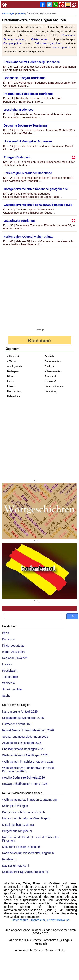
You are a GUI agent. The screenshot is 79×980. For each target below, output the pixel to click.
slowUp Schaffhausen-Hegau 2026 (25, 784)
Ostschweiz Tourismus (20, 221)
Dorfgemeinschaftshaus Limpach (23, 812)
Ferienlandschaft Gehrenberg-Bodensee (32, 62)
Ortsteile (49, 356)
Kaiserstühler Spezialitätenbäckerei (25, 872)
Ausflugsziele (15, 366)
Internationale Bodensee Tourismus (29, 94)
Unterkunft (50, 381)
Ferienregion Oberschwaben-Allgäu (29, 237)
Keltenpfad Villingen (15, 806)
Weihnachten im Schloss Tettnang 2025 (28, 762)
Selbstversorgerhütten (48, 43)
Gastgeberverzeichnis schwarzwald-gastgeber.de (38, 205)
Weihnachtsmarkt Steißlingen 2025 (25, 755)
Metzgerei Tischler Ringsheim (21, 847)
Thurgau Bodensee (17, 157)
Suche (6, 696)
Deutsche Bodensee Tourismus (26, 125)
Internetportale (62, 47)
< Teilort (12, 361)
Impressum (38, 920)
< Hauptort (13, 356)
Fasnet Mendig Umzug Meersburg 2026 (28, 730)
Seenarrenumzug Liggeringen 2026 (25, 737)
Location (8, 664)
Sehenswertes (53, 361)
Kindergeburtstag (13, 646)
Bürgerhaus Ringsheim (17, 831)
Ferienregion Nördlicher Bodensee (28, 173)
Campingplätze (12, 43)
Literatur (12, 386)
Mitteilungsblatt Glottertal (18, 825)
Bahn (6, 633)
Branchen (8, 639)
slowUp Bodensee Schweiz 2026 (23, 777)
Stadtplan (50, 366)
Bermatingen (8, 13)
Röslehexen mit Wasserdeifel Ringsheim (28, 853)
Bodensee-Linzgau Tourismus (25, 78)
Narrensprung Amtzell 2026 (20, 712)
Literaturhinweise (58, 920)
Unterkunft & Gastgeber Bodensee (28, 141)
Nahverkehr (14, 396)
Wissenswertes (53, 371)
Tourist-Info (51, 376)
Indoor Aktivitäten (13, 652)
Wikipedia (8, 683)
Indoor (11, 381)
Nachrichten (14, 391)
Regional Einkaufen (15, 658)
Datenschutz (20, 920)
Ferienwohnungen (14, 39)
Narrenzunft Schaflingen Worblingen (26, 818)
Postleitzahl (10, 671)
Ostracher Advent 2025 (17, 724)
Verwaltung (51, 391)
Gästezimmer (39, 39)
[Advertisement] (39, 289)
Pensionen (69, 35)
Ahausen (20, 13)
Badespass (13, 371)
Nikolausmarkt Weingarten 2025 (23, 718)
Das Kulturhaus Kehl (16, 866)
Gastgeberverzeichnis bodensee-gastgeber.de (36, 189)
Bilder (10, 376)
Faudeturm (9, 859)
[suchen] (33, 616)
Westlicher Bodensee (19, 110)
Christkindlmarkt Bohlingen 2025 (23, 749)
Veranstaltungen (54, 386)
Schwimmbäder (12, 689)
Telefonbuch (10, 677)
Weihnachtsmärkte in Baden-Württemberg (29, 800)
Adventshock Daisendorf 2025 (22, 743)
